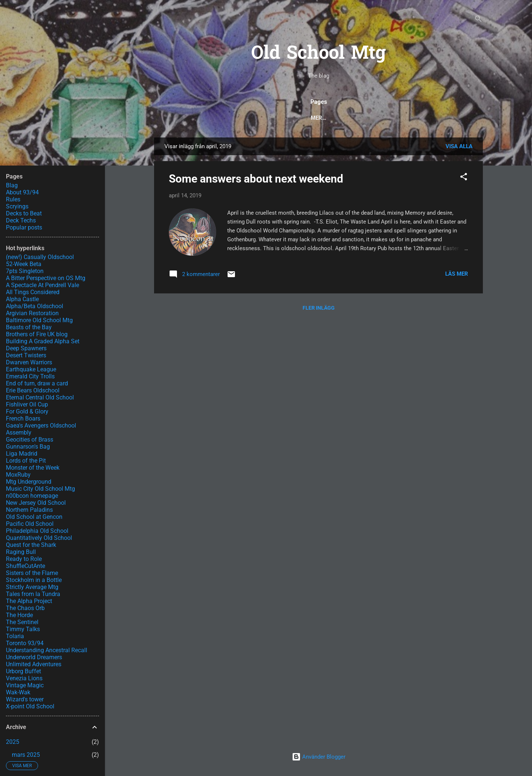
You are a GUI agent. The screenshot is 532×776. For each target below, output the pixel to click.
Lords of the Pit (26, 461)
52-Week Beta (24, 264)
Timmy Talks (23, 629)
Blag (12, 185)
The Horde (19, 615)
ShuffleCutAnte (25, 566)
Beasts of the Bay (29, 327)
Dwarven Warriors (29, 362)
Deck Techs (305, 118)
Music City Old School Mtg (40, 489)
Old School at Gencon (34, 517)
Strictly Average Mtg (32, 587)
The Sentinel (22, 622)
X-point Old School (30, 706)
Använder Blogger (319, 757)
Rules (267, 118)
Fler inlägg (319, 308)
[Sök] (478, 20)
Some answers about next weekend (256, 179)
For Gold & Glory (27, 411)
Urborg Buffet (23, 671)
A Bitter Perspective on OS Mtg (46, 278)
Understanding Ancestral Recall (47, 650)
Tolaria (15, 636)
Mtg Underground (29, 482)
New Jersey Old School (36, 503)
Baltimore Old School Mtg (39, 320)
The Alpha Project (29, 601)
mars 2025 (26, 755)
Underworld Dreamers (34, 657)
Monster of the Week (33, 468)
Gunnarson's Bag (28, 447)
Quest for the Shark (31, 545)
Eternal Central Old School (40, 397)
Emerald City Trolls (30, 376)
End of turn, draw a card (37, 383)
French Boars (23, 418)
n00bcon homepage (32, 496)
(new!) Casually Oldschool (40, 257)
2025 (13, 742)
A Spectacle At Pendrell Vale (42, 285)
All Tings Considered (33, 292)
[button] (464, 178)
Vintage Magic (25, 685)
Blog (181, 118)
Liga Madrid (22, 454)
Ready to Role (24, 559)
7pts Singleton (25, 271)
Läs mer (457, 274)
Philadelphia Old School (37, 531)
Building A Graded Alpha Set (43, 341)
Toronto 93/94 (25, 643)
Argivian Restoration (32, 313)
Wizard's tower (25, 699)
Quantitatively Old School (39, 538)
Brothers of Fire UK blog (37, 334)
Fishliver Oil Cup (27, 404)
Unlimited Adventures (34, 664)
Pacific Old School (30, 524)
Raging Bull (21, 552)
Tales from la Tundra (33, 594)
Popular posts (223, 118)
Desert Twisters (26, 355)
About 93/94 (446, 118)
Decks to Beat (355, 118)
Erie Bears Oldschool (33, 390)
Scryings (402, 118)
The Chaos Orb (25, 608)
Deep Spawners (26, 348)
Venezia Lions (24, 678)
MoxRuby (18, 475)
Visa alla (459, 146)
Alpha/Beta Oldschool (35, 306)
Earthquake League (31, 369)
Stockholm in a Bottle (34, 580)
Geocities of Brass (30, 440)
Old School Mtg (318, 54)
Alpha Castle (22, 299)
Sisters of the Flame (32, 573)
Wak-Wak (18, 692)
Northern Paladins (29, 510)
